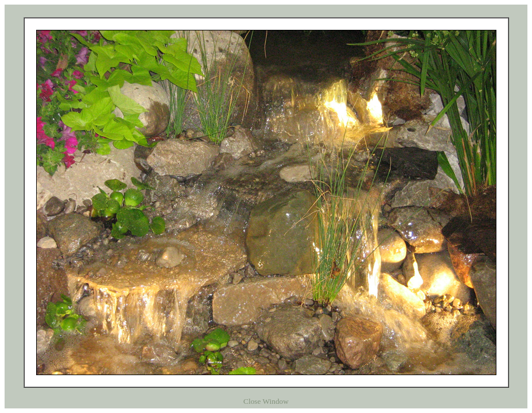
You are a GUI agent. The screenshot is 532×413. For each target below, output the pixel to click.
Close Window (266, 401)
